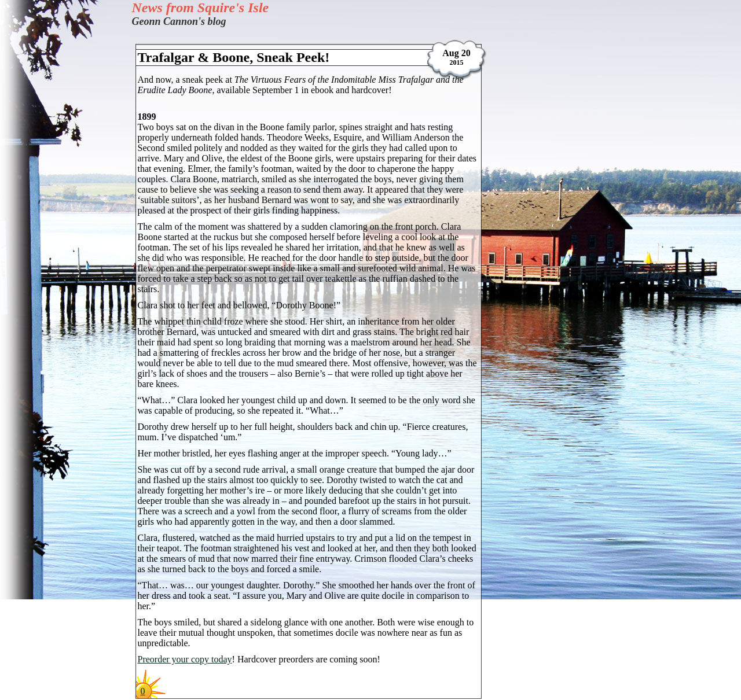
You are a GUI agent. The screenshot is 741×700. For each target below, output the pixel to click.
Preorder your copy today (185, 659)
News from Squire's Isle (201, 8)
